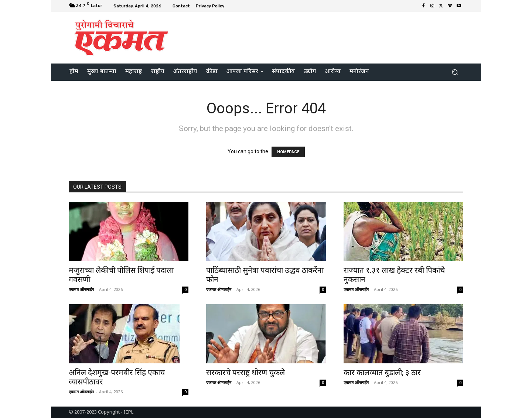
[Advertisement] (328, 37)
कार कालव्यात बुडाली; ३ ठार (382, 373)
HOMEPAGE (288, 152)
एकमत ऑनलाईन (81, 289)
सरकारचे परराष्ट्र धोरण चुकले (245, 373)
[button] (455, 72)
